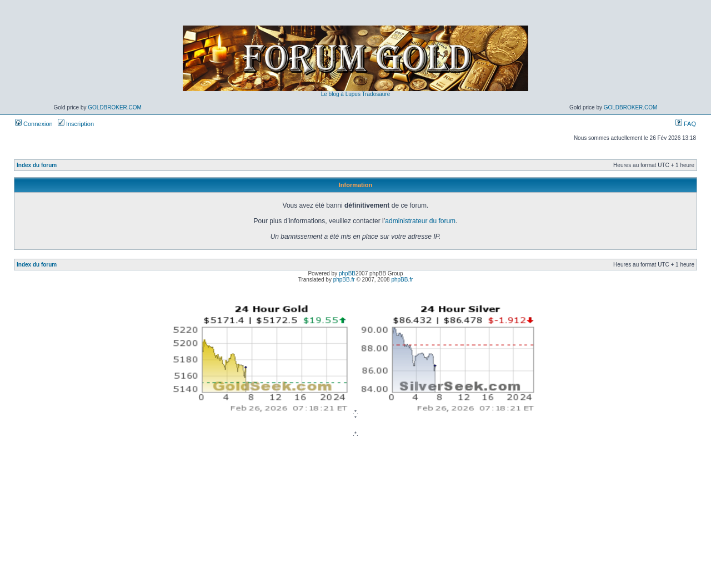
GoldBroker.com (115, 107)
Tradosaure (376, 94)
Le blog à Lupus (341, 94)
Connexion (34, 124)
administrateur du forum (420, 221)
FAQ (686, 124)
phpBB (347, 273)
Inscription (76, 124)
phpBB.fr (344, 280)
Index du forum (37, 165)
